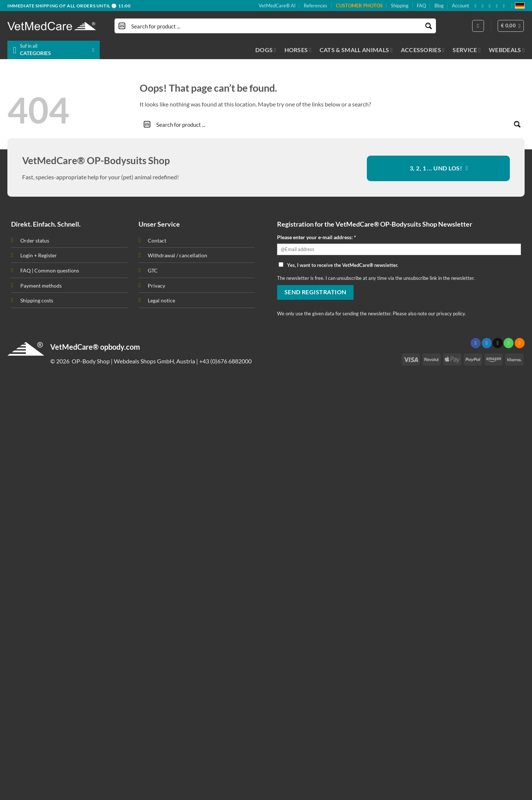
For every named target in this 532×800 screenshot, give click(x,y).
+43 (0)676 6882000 (225, 361)
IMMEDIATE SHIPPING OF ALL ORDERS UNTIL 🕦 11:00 (69, 6)
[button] (511, 26)
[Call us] (509, 343)
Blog (439, 6)
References (316, 6)
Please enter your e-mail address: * (317, 237)
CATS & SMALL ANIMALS (356, 50)
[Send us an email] (491, 6)
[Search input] (276, 26)
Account (461, 6)
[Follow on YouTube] (505, 6)
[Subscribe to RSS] (498, 6)
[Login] (478, 26)
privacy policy (451, 313)
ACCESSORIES (423, 50)
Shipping (400, 6)
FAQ (421, 6)
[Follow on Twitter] (487, 343)
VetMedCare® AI (277, 6)
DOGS (266, 50)
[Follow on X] (484, 6)
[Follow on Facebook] (477, 6)
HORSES (298, 50)
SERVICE (467, 50)
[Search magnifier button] (429, 26)
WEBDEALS (507, 50)
